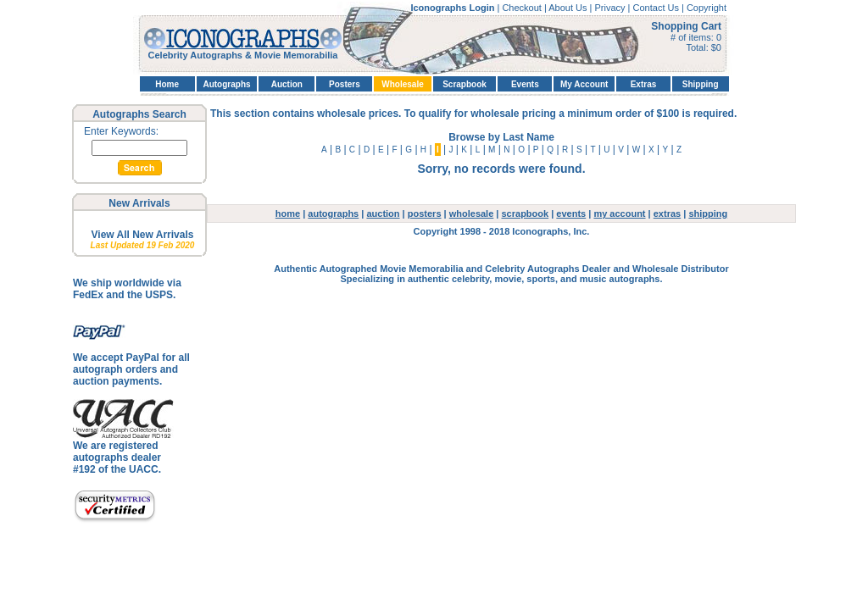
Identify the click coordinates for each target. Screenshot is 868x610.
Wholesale (402, 84)
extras (667, 213)
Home (167, 84)
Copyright (707, 8)
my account (619, 213)
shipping (708, 213)
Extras (644, 84)
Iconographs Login (453, 8)
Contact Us (657, 8)
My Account (584, 84)
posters (425, 213)
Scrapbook (465, 84)
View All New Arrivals (143, 235)
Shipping (701, 84)
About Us (569, 8)
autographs (333, 213)
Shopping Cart (686, 26)
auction (383, 213)
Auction (287, 84)
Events (525, 84)
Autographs (226, 84)
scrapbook (526, 213)
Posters (345, 84)
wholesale (472, 213)
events (571, 213)
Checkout (523, 8)
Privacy (611, 8)
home (288, 213)
